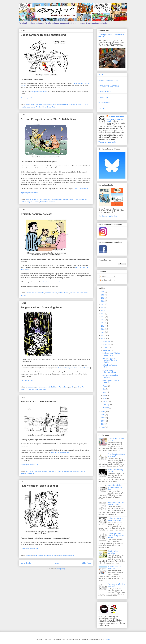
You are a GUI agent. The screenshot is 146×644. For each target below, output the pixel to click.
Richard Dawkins (64, 293)
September (107, 350)
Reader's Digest (83, 105)
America (44, 471)
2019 (103, 310)
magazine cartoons (50, 105)
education (29, 555)
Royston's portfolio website (29, 98)
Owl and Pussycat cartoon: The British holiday (48, 119)
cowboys (51, 471)
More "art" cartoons (27, 380)
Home (56, 563)
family (35, 555)
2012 (103, 332)
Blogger (107, 640)
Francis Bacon (63, 387)
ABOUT (101, 109)
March (105, 401)
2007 (103, 418)
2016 (103, 320)
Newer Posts (26, 563)
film (37, 105)
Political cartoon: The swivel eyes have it (115, 519)
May (105, 395)
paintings (78, 387)
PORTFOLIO (103, 97)
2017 (103, 317)
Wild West (30, 474)
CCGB (76, 199)
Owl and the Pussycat (47, 202)
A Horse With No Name (33, 471)
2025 (103, 292)
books (28, 105)
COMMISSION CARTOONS (109, 80)
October (106, 347)
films (41, 105)
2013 (103, 329)
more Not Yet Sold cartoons (60, 452)
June (105, 392)
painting (72, 387)
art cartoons (43, 387)
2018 (103, 314)
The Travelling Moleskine (113, 552)
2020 (103, 307)
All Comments (106, 280)
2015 (103, 323)
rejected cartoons (79, 471)
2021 (103, 304)
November (107, 344)
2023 (103, 298)
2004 (103, 427)
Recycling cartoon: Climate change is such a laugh (116, 536)
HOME (101, 75)
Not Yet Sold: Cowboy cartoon (39, 402)
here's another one (82, 189)
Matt (43, 293)
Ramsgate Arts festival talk (39, 92)
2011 (103, 335)
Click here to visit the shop (108, 216)
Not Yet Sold (68, 471)
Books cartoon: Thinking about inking (43, 35)
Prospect (54, 293)
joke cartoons (36, 293)
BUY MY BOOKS (105, 92)
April (105, 398)
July (105, 389)
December (107, 341)
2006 (103, 421)
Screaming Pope (33, 389)
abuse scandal (31, 387)
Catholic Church (53, 387)
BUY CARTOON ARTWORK (109, 86)
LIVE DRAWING (104, 103)
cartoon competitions (43, 199)
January (106, 408)
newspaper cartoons (51, 555)
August (106, 386)
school (72, 555)
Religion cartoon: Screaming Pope (41, 307)
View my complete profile (107, 142)
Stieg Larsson (25, 107)
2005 (103, 424)
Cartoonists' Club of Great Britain (62, 199)
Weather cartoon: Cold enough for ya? (116, 504)
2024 (103, 295)
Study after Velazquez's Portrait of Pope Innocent (74, 368)
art (37, 387)
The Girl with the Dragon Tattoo (46, 107)
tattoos (33, 107)
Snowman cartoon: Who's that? (115, 568)
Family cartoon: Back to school (39, 486)
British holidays (31, 199)
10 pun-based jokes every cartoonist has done (115, 487)
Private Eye (73, 105)
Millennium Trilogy (62, 105)
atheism (28, 293)
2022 (103, 301)
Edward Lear (83, 199)
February (106, 405)
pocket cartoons (63, 555)
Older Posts (87, 563)
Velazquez (42, 389)
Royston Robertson (76, 293)
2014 (103, 326)
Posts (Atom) (60, 569)
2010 (103, 338)
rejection (23, 474)
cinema (33, 105)
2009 (103, 412)
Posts (103, 276)
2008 (103, 415)
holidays (23, 202)
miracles (48, 293)
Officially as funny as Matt (36, 214)
